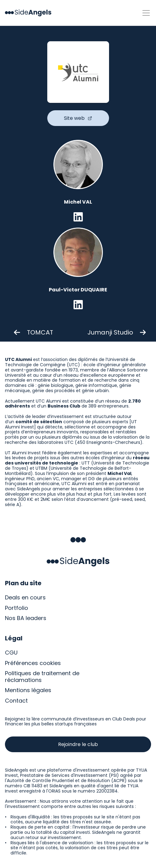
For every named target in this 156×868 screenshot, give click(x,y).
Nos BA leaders (26, 618)
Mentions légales (28, 690)
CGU (11, 653)
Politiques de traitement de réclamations (43, 677)
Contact (16, 701)
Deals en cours (25, 597)
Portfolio (17, 608)
